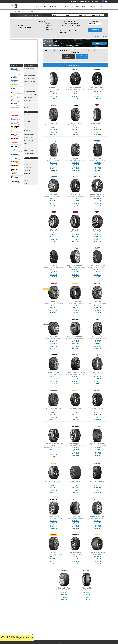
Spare (26, 147)
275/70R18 (27, 180)
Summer (26, 124)
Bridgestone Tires (19, 105)
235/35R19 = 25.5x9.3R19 (45, 30)
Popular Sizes (28, 158)
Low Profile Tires (28, 153)
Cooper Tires (20, 78)
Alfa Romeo (97, 37)
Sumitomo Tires (20, 156)
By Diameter (38, 15)
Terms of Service (77, 642)
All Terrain (27, 115)
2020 (106, 37)
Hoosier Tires (20, 179)
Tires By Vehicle (23, 15)
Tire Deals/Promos (83, 1)
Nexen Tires (20, 140)
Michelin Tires (20, 94)
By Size (31, 15)
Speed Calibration (29, 72)
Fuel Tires (21, 171)
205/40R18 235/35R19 (82, 57)
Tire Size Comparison (55, 6)
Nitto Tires (21, 74)
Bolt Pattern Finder (29, 85)
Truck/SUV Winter (29, 137)
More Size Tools (81, 6)
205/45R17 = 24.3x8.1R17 (45, 24)
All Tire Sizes (27, 104)
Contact (96, 1)
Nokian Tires (20, 152)
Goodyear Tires (20, 86)
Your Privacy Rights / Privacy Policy (60, 642)
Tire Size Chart (68, 6)
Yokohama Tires (20, 101)
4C (102, 37)
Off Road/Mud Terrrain (30, 118)
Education (103, 6)
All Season (27, 121)
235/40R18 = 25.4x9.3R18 (45, 26)
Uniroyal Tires (20, 167)
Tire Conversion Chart (30, 82)
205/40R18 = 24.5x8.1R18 (45, 28)
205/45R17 (54, 92)
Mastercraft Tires (19, 136)
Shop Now (99, 43)
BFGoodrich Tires (19, 70)
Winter (26, 128)
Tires (93, 6)
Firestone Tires (20, 117)
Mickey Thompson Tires (18, 128)
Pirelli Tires (20, 113)
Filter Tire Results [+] (75, 65)
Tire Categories (29, 112)
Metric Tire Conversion (30, 94)
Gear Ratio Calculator (30, 75)
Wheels (26, 107)
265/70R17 (27, 174)
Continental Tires (19, 132)
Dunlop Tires (20, 159)
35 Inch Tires (27, 164)
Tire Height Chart (29, 101)
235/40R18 (54, 97)
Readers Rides (91, 1)
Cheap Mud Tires (29, 150)
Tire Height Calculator (30, 91)
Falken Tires (20, 90)
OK (32, 634)
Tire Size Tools (28, 66)
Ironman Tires (20, 183)
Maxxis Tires (20, 144)
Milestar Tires (20, 163)
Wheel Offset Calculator (30, 78)
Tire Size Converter (29, 69)
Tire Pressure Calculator (30, 88)
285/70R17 (27, 177)
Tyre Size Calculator (29, 98)
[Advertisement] (72, 621)
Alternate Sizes (95, 30)
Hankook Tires (20, 98)
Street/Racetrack (28, 141)
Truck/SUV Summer (29, 134)
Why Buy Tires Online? (74, 1)
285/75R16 (27, 171)
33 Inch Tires (27, 161)
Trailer (26, 144)
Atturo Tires (20, 148)
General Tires (20, 109)
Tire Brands (14, 66)
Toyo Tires (21, 82)
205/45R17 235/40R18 (69, 57)
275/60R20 (27, 183)
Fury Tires (21, 175)
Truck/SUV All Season (30, 131)
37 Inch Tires (27, 167)
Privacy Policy (19, 639)
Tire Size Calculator (41, 6)
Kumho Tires (20, 125)
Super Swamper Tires (19, 121)
